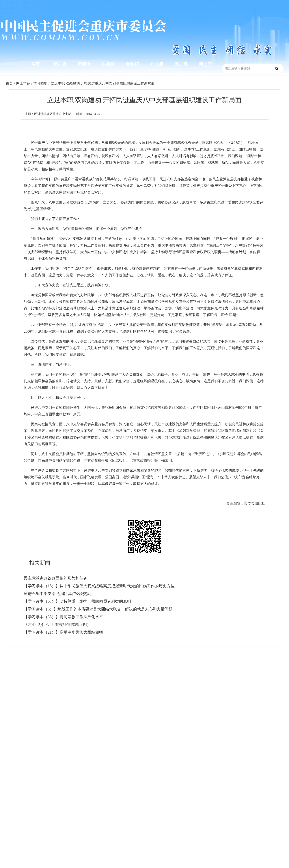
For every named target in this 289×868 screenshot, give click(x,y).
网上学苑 (205, 71)
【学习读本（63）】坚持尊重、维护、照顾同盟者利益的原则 (77, 601)
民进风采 (181, 71)
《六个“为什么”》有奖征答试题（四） (57, 625)
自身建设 (108, 71)
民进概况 (60, 71)
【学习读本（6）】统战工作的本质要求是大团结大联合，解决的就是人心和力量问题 (98, 609)
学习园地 (40, 83)
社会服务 (157, 71)
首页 (35, 64)
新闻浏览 (84, 71)
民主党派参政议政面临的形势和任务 (56, 578)
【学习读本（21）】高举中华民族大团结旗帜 (63, 632)
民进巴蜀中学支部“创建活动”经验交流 (57, 594)
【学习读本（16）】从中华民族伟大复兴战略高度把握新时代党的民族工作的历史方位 (99, 586)
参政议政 (132, 71)
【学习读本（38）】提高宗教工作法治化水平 (63, 617)
